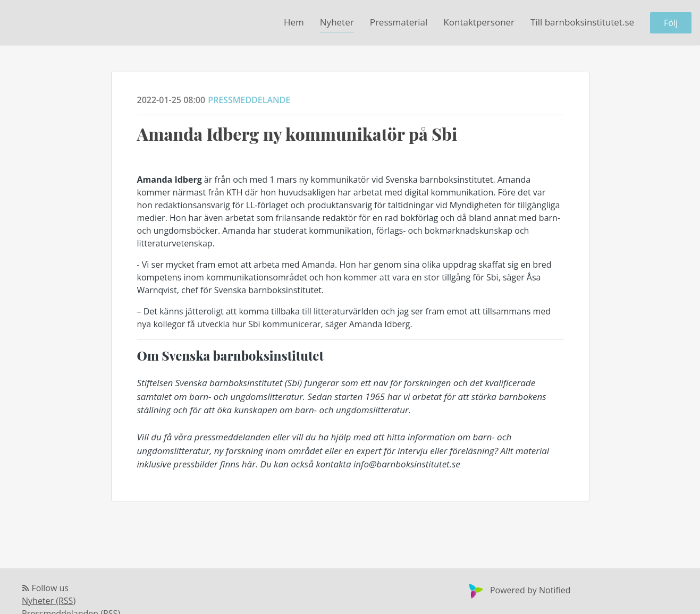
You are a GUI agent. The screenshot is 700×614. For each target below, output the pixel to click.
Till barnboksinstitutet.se (582, 22)
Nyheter (337, 22)
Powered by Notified (518, 590)
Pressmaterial (399, 22)
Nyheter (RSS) (49, 601)
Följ (671, 23)
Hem (294, 22)
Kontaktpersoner (479, 22)
